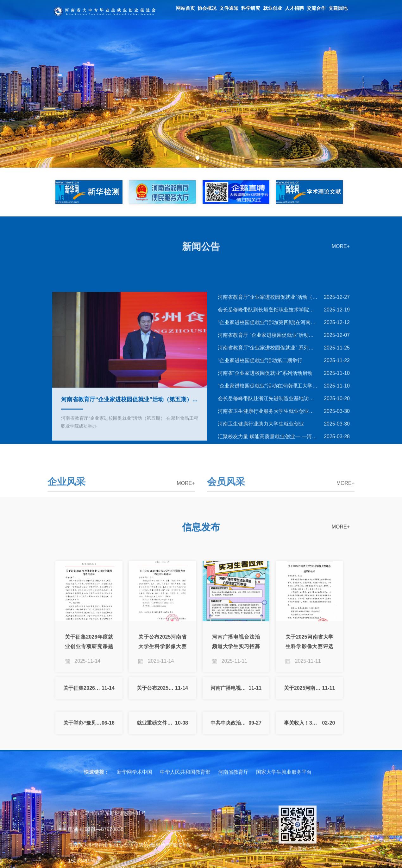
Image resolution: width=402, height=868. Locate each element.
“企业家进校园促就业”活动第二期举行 (259, 429)
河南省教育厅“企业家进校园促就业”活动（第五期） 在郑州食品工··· (267, 366)
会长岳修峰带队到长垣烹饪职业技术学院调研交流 (267, 379)
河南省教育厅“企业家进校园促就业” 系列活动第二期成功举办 (267, 417)
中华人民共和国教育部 (185, 787)
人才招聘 (294, 8)
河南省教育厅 (233, 787)
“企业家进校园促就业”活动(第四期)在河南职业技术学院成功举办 (267, 391)
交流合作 (316, 8)
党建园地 (338, 8)
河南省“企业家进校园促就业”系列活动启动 (264, 442)
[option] (201, 84)
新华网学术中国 (135, 787)
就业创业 (273, 8)
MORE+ (341, 256)
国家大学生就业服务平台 (284, 787)
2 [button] (204, 158)
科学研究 (251, 8)
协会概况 (207, 8)
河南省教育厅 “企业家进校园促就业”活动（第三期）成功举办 (267, 404)
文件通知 (229, 8)
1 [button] (198, 158)
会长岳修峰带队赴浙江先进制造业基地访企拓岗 (267, 467)
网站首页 (185, 8)
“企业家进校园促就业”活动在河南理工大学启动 (267, 455)
